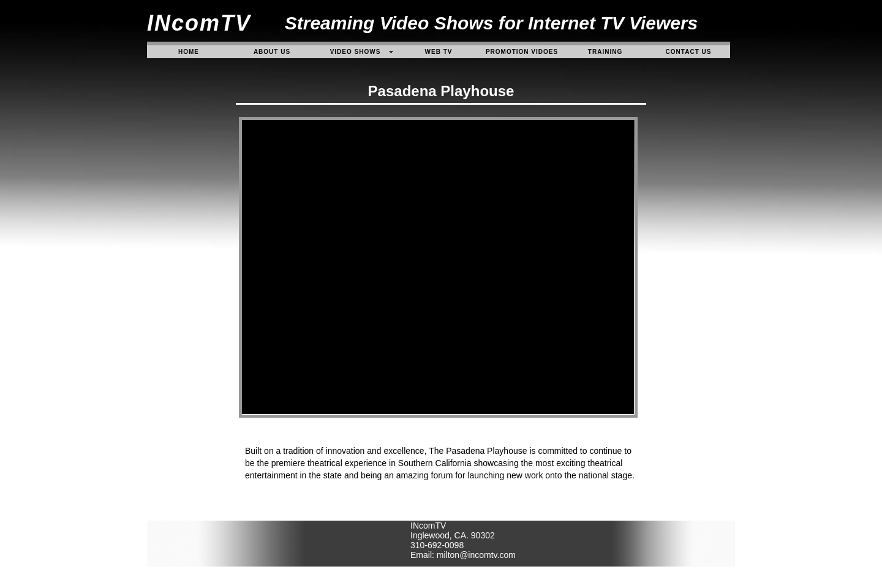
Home (189, 52)
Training (605, 52)
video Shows (356, 52)
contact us (689, 52)
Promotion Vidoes (522, 52)
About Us (272, 52)
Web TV (439, 52)
